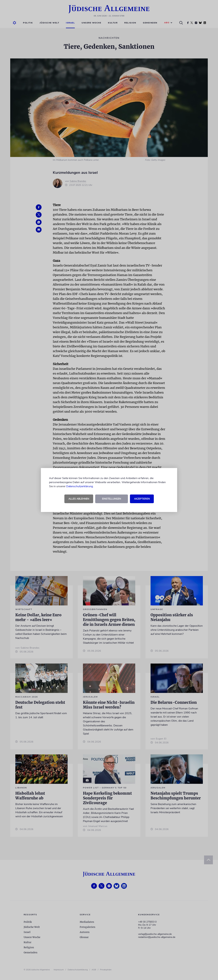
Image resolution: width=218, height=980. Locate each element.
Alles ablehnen (79, 499)
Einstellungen (111, 499)
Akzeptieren (142, 499)
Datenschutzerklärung (80, 486)
